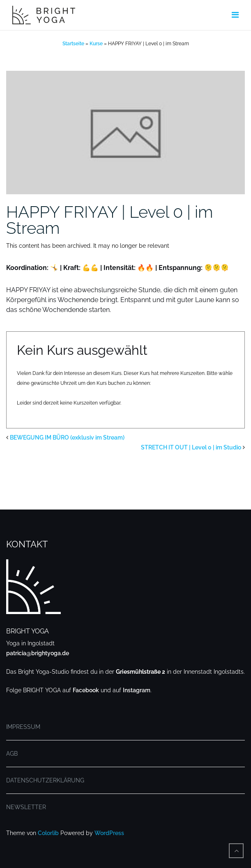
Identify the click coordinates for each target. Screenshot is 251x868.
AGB (12, 754)
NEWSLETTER (26, 807)
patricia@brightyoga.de (38, 653)
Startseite (73, 44)
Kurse (96, 44)
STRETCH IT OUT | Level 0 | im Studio (191, 447)
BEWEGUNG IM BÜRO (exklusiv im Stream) (67, 437)
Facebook (86, 690)
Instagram (137, 690)
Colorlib (48, 833)
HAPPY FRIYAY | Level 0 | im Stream (110, 220)
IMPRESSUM (23, 727)
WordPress (109, 833)
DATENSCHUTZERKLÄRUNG (45, 780)
